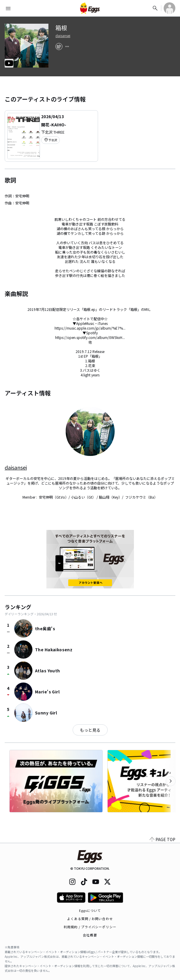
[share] (59, 46)
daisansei (63, 36)
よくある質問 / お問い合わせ (90, 919)
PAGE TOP (162, 839)
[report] (67, 46)
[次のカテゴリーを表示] (171, 781)
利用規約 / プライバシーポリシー (90, 927)
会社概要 (90, 935)
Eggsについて (90, 910)
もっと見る (90, 730)
